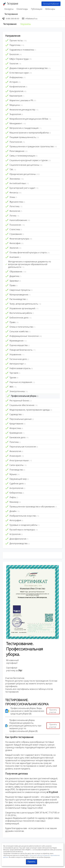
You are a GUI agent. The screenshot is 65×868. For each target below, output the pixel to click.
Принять (31, 862)
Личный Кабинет (51, 4)
